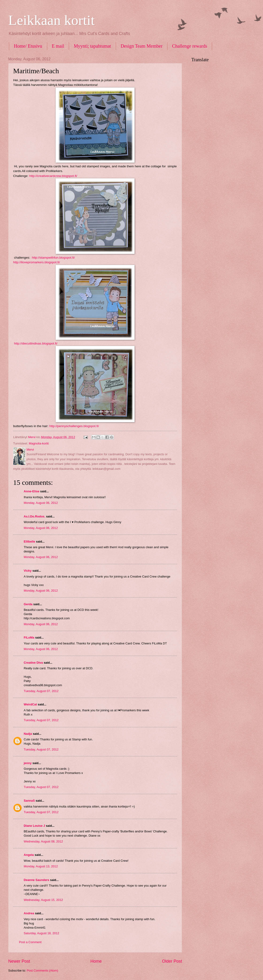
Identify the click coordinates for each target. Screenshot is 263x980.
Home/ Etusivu (28, 46)
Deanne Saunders (37, 880)
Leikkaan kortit (51, 20)
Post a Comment (30, 942)
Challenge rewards (190, 46)
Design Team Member (142, 46)
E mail (58, 46)
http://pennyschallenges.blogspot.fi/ (74, 426)
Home (96, 961)
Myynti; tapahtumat (92, 46)
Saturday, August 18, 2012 (41, 933)
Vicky (28, 571)
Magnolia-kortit (39, 443)
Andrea (29, 913)
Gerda (28, 604)
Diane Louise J (34, 826)
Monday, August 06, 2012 (41, 503)
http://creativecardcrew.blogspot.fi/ (53, 176)
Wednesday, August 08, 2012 (43, 841)
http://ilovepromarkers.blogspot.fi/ (37, 262)
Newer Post (19, 961)
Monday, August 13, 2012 (41, 866)
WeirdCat (30, 704)
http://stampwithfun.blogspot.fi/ (53, 258)
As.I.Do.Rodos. (35, 516)
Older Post (172, 961)
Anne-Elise (32, 491)
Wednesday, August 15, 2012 (43, 900)
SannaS (29, 801)
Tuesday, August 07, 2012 (41, 691)
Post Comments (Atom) (43, 970)
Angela (29, 855)
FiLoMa (29, 637)
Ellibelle (29, 542)
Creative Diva (33, 663)
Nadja (28, 734)
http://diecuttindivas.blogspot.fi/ (36, 343)
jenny (28, 763)
